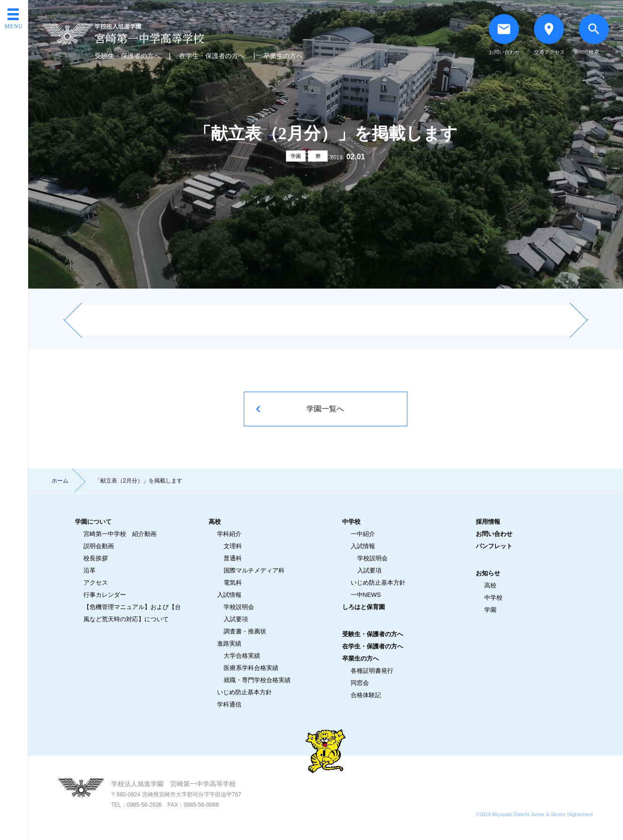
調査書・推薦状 (245, 631)
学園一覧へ (325, 409)
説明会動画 (99, 546)
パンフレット (494, 546)
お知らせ (488, 573)
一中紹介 (363, 534)
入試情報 (229, 595)
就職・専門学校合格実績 (257, 680)
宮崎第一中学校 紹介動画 (120, 534)
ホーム (60, 481)
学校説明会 (239, 607)
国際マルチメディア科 (254, 570)
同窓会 (360, 683)
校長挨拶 (96, 558)
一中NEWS (366, 595)
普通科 (233, 558)
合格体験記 (366, 695)
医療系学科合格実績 (251, 668)
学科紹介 (229, 534)
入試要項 (236, 619)
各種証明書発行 (372, 671)
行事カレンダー (105, 595)
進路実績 (229, 643)
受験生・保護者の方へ (128, 56)
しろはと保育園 (364, 607)
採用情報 (488, 522)
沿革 (90, 570)
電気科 (233, 583)
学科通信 (229, 704)
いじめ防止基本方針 (244, 692)
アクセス (96, 583)
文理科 (233, 546)
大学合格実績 (242, 656)
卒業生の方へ (283, 56)
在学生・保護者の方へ (212, 56)
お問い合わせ (494, 534)
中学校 (351, 522)
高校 (215, 522)
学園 (296, 156)
